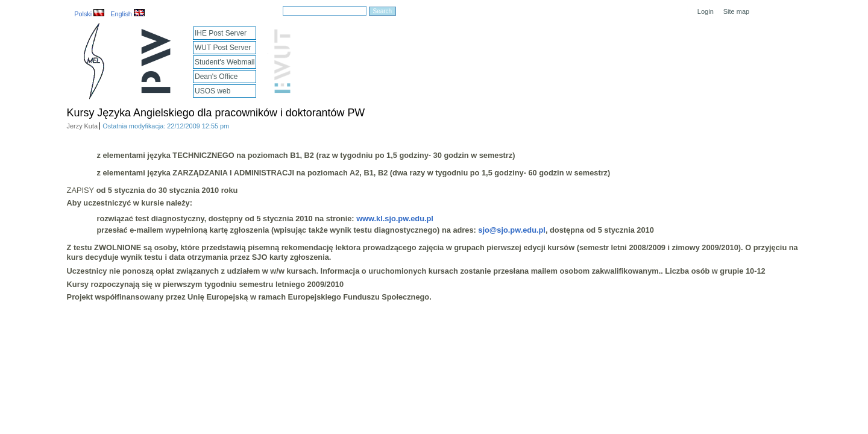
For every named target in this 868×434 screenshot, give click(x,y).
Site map (736, 11)
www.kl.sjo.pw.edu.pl (395, 219)
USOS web (212, 91)
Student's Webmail (225, 62)
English (127, 14)
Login (706, 11)
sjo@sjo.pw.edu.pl (512, 230)
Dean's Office (216, 77)
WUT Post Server (223, 48)
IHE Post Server (221, 33)
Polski (89, 14)
